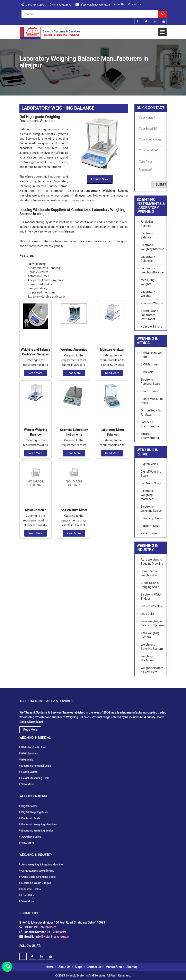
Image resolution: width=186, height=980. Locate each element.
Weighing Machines (147, 658)
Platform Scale (150, 526)
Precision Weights (152, 303)
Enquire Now (100, 179)
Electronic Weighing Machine (153, 247)
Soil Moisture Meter (74, 436)
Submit (161, 184)
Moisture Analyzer (112, 276)
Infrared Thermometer (150, 436)
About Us (119, 4)
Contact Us (135, 4)
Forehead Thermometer (150, 424)
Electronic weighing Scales (151, 509)
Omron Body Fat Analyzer (151, 412)
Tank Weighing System (150, 635)
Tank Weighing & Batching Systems (153, 623)
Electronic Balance (147, 235)
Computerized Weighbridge (150, 573)
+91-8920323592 (62, 5)
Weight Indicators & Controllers (152, 670)
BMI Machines (150, 364)
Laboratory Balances (148, 259)
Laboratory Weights (148, 294)
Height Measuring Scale (152, 401)
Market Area (114, 967)
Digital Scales (149, 464)
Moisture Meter (35, 436)
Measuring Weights (148, 282)
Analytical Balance (147, 224)
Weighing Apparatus (74, 276)
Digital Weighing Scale (151, 474)
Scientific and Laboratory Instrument (149, 315)
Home (23, 75)
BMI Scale (147, 372)
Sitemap (132, 967)
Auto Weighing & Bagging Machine (152, 562)
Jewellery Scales (152, 518)
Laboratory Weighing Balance (152, 270)
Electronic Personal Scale (150, 382)
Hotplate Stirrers (151, 327)
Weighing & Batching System (152, 647)
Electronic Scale (151, 483)
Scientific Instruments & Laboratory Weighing (61, 75)
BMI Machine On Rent (151, 355)
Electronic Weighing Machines (147, 495)
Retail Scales (149, 533)
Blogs (78, 967)
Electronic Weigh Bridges (151, 597)
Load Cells (147, 614)
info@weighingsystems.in (95, 5)
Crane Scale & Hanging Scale (150, 585)
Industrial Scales (151, 606)
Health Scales (150, 391)
